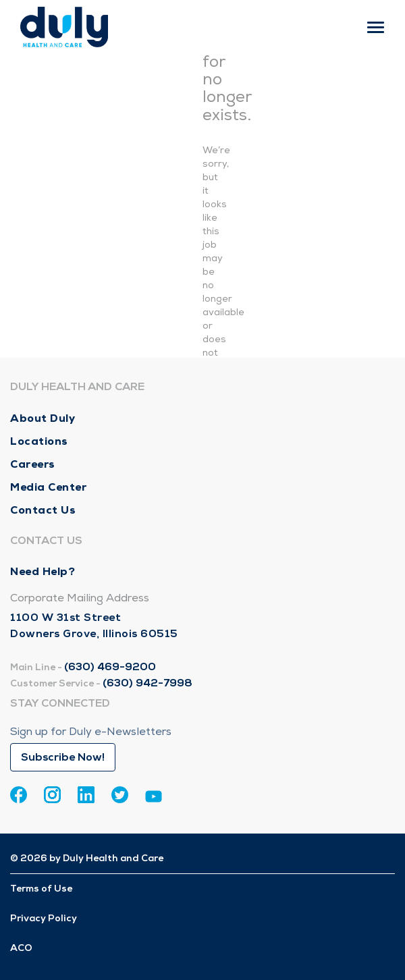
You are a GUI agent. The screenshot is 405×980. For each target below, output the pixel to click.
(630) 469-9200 (110, 667)
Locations (39, 441)
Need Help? (43, 571)
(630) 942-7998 (147, 683)
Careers (33, 464)
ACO (21, 948)
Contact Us (43, 510)
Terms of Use (41, 889)
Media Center (48, 487)
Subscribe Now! (63, 757)
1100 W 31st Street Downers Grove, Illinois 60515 (94, 626)
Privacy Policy (44, 918)
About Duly (43, 418)
